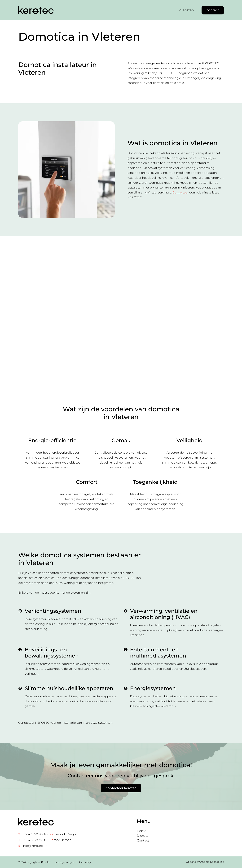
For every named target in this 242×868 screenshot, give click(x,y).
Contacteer (180, 193)
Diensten (144, 836)
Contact (143, 840)
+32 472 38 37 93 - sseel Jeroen (47, 840)
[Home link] (36, 10)
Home (141, 831)
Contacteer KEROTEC (34, 723)
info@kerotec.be (35, 846)
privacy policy (63, 862)
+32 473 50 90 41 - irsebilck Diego (49, 834)
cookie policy (83, 862)
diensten (187, 10)
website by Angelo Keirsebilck (205, 862)
